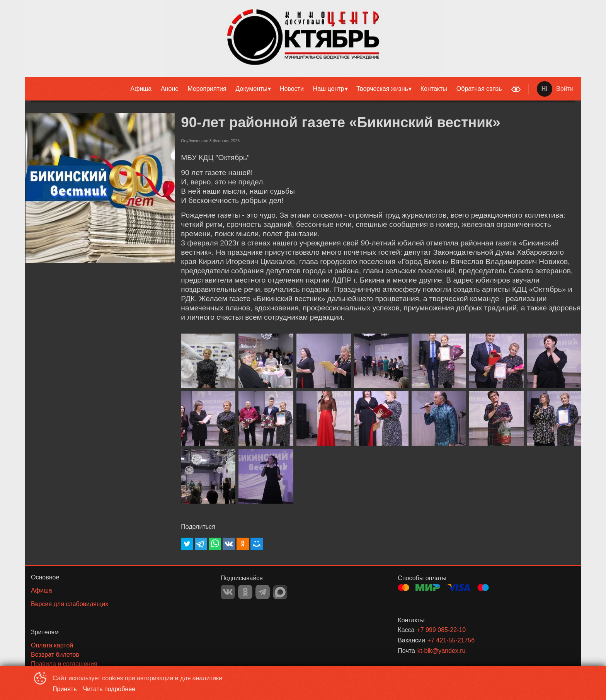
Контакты (434, 89)
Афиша (141, 89)
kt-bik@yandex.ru (442, 651)
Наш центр (329, 89)
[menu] (266, 89)
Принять (65, 689)
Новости (292, 89)
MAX (280, 592)
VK (228, 592)
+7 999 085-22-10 (441, 630)
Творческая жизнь (382, 89)
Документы (252, 89)
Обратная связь (479, 89)
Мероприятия (207, 89)
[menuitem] (141, 89)
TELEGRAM (263, 592)
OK (245, 592)
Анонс (169, 89)
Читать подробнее (109, 689)
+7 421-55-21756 (451, 640)
